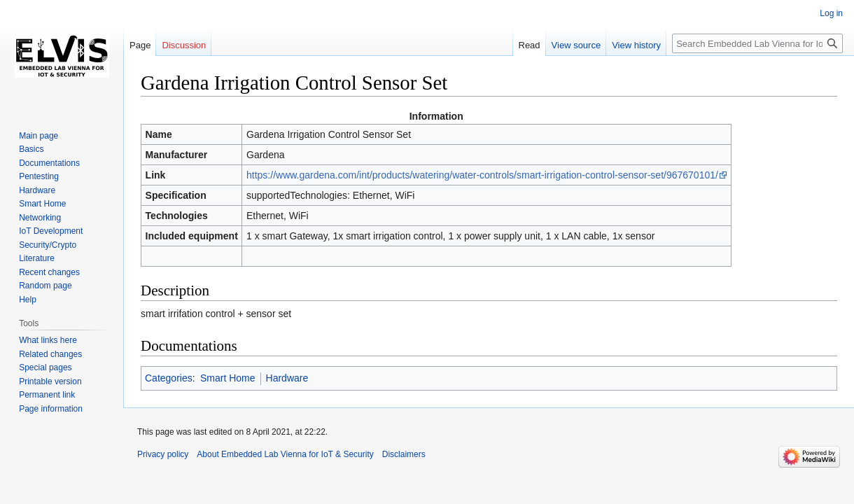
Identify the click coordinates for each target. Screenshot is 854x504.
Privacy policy (163, 454)
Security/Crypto (48, 245)
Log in (831, 13)
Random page (45, 286)
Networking (40, 218)
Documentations (49, 163)
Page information (51, 409)
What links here (48, 340)
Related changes (50, 354)
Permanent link (47, 395)
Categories (169, 378)
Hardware (287, 378)
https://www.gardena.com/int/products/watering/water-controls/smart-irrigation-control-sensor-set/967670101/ (482, 175)
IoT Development (51, 231)
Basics (31, 149)
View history (636, 45)
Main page (38, 136)
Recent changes (49, 272)
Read (530, 45)
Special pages (45, 367)
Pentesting (39, 176)
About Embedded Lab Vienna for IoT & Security (285, 454)
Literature (37, 258)
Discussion (184, 45)
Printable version (50, 381)
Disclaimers (404, 454)
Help (28, 300)
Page (140, 45)
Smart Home (228, 378)
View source (576, 45)
